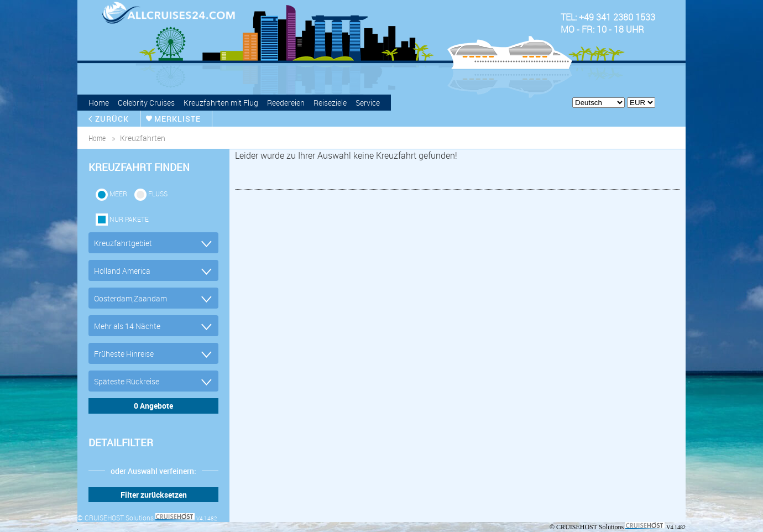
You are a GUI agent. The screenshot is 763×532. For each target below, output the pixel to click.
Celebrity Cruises (146, 103)
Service (368, 103)
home (97, 138)
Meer (118, 194)
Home (99, 103)
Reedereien (286, 103)
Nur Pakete (129, 219)
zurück (112, 119)
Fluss (158, 194)
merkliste (177, 119)
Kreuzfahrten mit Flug (221, 103)
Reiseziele (330, 103)
